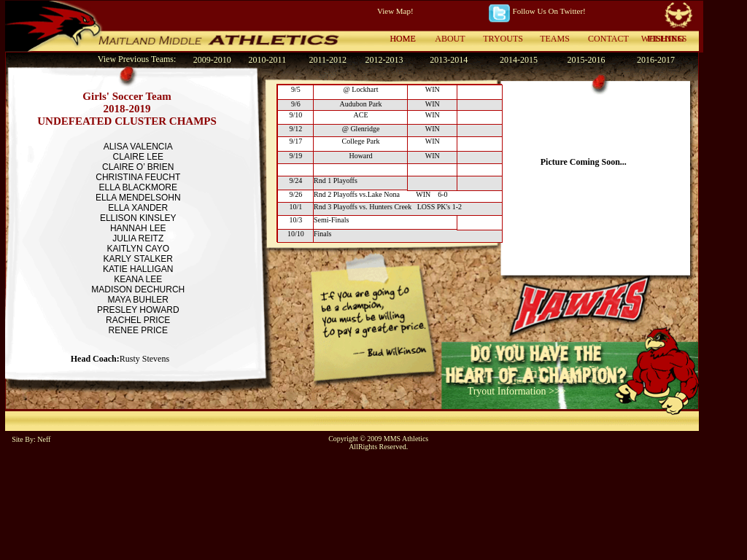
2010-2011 (268, 60)
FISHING (666, 39)
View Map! (395, 11)
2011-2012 (328, 60)
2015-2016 (586, 60)
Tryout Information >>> (517, 391)
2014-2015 (519, 60)
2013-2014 (449, 60)
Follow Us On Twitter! (549, 11)
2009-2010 (212, 60)
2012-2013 (384, 60)
